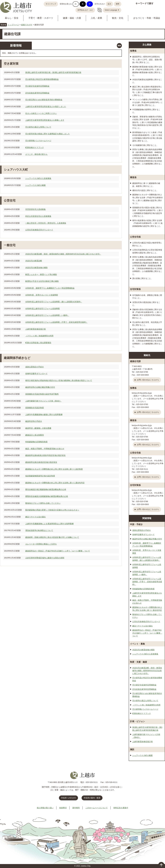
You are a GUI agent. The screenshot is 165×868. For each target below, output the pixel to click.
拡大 (109, 4)
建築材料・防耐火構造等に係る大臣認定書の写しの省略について (52, 537)
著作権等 (76, 808)
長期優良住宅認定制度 (35, 408)
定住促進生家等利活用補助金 (37, 93)
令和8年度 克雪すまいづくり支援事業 (42, 295)
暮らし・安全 (12, 18)
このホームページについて (97, 808)
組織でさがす (27, 25)
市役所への (68, 798)
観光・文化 (118, 18)
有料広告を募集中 (121, 808)
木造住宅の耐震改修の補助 (36, 268)
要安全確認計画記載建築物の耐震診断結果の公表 (46, 489)
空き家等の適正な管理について (38, 127)
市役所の (92, 798)
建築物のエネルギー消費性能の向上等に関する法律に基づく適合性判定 (55, 483)
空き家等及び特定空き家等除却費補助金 (42, 79)
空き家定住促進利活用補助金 (37, 86)
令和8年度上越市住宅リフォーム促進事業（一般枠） (47, 315)
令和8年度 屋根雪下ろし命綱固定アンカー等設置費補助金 (50, 288)
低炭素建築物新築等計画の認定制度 (40, 476)
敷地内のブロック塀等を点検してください (43, 503)
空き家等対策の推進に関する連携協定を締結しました (48, 134)
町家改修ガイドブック (35, 147)
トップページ (13, 25)
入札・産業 (96, 18)
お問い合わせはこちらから (148, 380)
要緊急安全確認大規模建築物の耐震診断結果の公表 (47, 496)
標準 (118, 4)
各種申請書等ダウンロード (36, 374)
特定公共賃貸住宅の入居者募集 (38, 216)
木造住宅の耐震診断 (34, 261)
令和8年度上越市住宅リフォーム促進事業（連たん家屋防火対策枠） (54, 302)
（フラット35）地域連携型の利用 (39, 336)
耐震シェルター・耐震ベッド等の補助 (41, 274)
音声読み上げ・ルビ (85, 10)
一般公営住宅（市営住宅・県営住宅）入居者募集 (46, 223)
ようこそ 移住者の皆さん (36, 154)
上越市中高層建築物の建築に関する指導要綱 (44, 415)
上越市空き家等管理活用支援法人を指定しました (46, 107)
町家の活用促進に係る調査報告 (38, 343)
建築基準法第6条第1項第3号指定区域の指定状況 (45, 455)
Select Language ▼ (112, 10)
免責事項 (63, 808)
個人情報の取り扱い (45, 808)
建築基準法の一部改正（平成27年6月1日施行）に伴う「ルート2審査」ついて (58, 551)
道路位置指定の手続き (35, 367)
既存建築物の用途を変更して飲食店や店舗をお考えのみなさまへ (52, 510)
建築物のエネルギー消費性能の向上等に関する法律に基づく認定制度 (54, 469)
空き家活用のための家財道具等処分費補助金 (44, 100)
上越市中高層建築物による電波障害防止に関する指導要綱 (49, 524)
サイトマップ (51, 4)
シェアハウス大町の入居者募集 (38, 178)
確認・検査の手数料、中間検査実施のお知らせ (45, 449)
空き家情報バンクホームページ (38, 141)
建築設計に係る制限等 (35, 435)
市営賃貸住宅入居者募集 (35, 209)
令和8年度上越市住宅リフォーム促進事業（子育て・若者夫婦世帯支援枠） (56, 322)
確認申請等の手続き (34, 421)
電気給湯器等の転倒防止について (39, 530)
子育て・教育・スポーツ (41, 18)
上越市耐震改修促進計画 (35, 329)
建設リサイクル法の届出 (35, 517)
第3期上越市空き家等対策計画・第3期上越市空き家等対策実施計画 (53, 72)
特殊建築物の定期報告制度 (36, 442)
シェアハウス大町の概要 (35, 185)
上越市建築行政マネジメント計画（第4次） (43, 401)
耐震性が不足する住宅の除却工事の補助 (42, 281)
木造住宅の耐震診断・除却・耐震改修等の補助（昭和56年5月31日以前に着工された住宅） (63, 254)
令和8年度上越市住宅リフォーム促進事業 (43, 309)
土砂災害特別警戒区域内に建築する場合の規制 (45, 558)
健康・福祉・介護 (72, 18)
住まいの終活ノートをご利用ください (41, 113)
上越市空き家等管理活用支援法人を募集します (45, 120)
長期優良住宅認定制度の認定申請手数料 (42, 394)
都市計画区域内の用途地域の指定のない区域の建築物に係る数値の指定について (59, 380)
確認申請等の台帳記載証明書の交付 (40, 387)
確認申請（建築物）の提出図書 (38, 428)
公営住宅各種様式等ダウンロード (39, 230)
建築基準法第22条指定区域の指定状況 (41, 462)
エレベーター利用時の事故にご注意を (41, 544)
